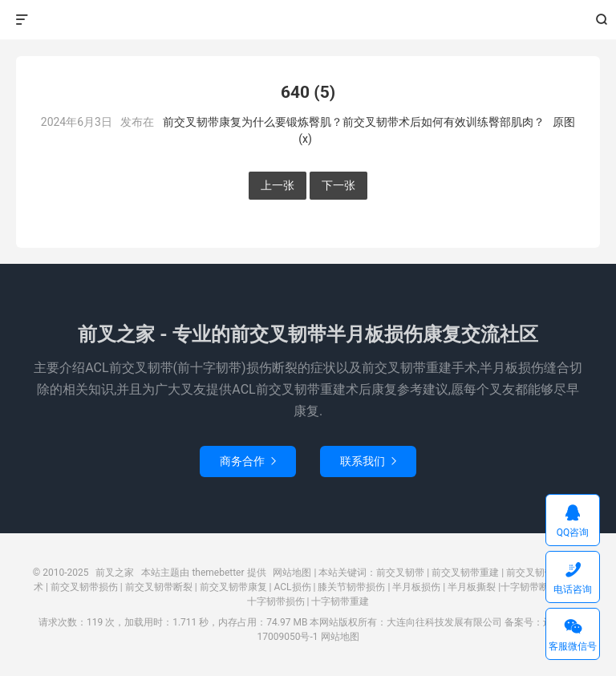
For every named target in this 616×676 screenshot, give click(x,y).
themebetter (218, 573)
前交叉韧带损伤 (84, 587)
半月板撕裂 (472, 587)
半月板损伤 (416, 587)
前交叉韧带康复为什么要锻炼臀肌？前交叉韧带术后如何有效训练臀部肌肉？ (354, 122)
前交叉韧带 (400, 573)
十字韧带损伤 (276, 601)
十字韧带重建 (340, 601)
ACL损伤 (293, 587)
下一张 (338, 185)
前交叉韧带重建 (465, 573)
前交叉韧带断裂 (159, 587)
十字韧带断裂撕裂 (539, 587)
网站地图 (292, 573)
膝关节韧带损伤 (351, 587)
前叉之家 (308, 20)
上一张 (278, 185)
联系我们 (368, 461)
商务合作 (248, 461)
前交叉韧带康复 (233, 587)
